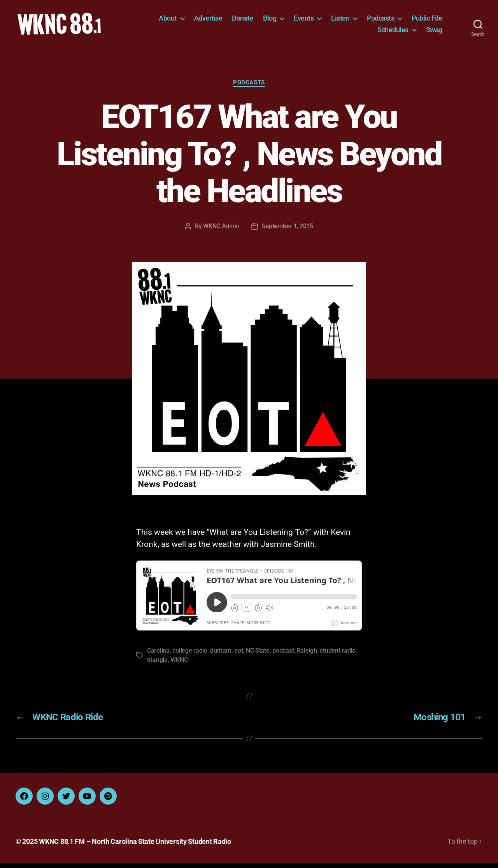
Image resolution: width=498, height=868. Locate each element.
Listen (340, 20)
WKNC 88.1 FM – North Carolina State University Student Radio (135, 846)
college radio (190, 655)
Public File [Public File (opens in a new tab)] (427, 20)
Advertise (208, 20)
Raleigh (307, 655)
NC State (258, 655)
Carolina (158, 655)
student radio (338, 655)
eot (238, 655)
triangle (157, 665)
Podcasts (381, 20)
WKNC (179, 665)
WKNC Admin (221, 231)
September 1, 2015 (288, 231)
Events (304, 20)
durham (221, 655)
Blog (270, 20)
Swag (434, 32)
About (168, 20)
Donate (243, 20)
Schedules (393, 32)
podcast (283, 655)
